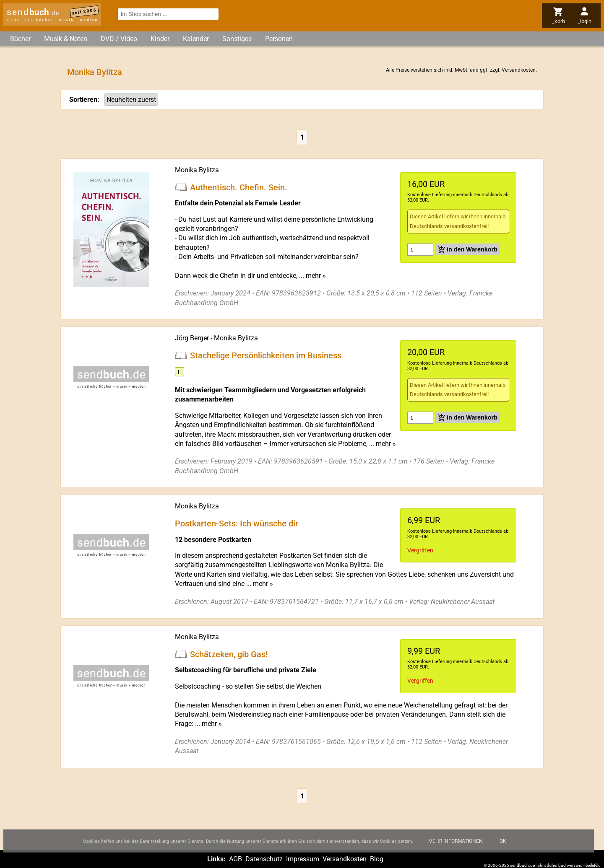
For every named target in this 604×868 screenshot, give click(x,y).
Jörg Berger (192, 338)
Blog (377, 859)
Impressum (303, 859)
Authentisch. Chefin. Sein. (239, 187)
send (33, 12)
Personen (279, 39)
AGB (236, 859)
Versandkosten (519, 70)
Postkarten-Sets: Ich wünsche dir (237, 523)
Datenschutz (264, 859)
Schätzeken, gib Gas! (229, 654)
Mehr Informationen (456, 847)
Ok (503, 847)
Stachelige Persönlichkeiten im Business (266, 355)
